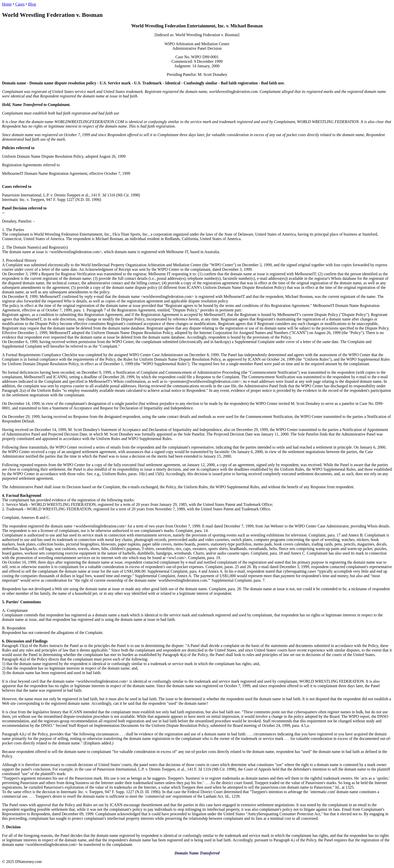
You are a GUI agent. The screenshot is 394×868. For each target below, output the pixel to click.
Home (7, 4)
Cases (20, 4)
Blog (32, 4)
